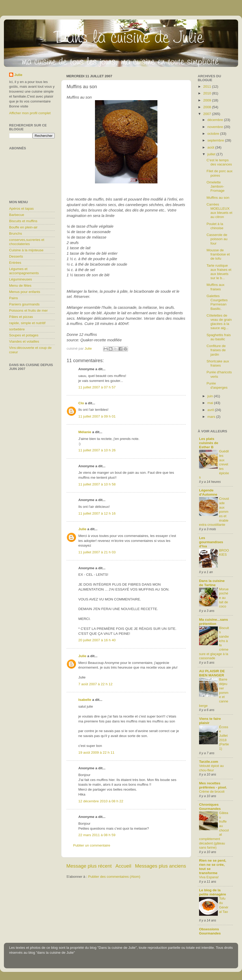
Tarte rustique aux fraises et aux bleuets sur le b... (219, 272)
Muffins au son (218, 198)
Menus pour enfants (25, 292)
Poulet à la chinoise (215, 226)
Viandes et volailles (24, 341)
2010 (208, 93)
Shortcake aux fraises (218, 363)
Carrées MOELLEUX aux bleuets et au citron (219, 211)
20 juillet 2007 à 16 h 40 (97, 640)
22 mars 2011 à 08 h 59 (97, 835)
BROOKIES (224, 553)
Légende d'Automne (208, 492)
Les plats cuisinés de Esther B (209, 443)
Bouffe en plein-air (23, 227)
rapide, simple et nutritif (27, 323)
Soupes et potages (24, 335)
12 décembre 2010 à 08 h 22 (101, 801)
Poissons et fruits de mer (28, 310)
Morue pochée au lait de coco (224, 598)
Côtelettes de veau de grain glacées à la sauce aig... (219, 322)
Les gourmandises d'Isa (211, 542)
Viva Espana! (209, 877)
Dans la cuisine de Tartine (212, 583)
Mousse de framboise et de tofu (218, 254)
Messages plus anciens (161, 866)
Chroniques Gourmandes (210, 807)
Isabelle (85, 700)
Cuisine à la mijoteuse (26, 250)
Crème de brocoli (212, 792)
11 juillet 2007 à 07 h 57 (97, 387)
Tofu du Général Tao (224, 905)
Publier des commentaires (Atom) (114, 877)
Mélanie (85, 432)
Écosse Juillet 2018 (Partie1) (224, 738)
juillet (212, 154)
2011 (208, 87)
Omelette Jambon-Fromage (216, 186)
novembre (216, 127)
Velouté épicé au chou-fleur (211, 768)
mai (211, 403)
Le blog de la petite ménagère (213, 892)
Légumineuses (21, 279)
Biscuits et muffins (23, 221)
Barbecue (17, 215)
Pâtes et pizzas (21, 317)
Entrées (15, 263)
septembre (216, 140)
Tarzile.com (209, 762)
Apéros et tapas (21, 209)
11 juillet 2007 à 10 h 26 (97, 450)
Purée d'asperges (217, 385)
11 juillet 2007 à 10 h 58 (97, 484)
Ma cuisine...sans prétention (214, 622)
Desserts (16, 256)
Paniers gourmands (24, 304)
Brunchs (16, 233)
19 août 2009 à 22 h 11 (96, 752)
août (211, 147)
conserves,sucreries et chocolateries (27, 242)
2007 (208, 114)
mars (212, 417)
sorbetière (17, 329)
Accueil (123, 866)
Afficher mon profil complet (30, 113)
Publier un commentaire (92, 845)
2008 (208, 107)
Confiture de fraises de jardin (216, 350)
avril (211, 410)
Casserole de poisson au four (217, 239)
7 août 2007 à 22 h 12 (95, 684)
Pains (14, 298)
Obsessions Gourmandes (210, 931)
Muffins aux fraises (216, 287)
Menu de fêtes (20, 286)
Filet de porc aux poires (220, 173)
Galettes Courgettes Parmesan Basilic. (217, 302)
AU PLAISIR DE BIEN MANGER (212, 673)
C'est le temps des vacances (219, 162)
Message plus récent (89, 866)
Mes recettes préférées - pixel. (213, 785)
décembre (216, 120)
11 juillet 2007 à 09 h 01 (97, 416)
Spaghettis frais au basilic (219, 337)
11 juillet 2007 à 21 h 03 (97, 552)
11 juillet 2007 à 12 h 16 (97, 513)
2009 (208, 100)
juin (211, 396)
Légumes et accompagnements (24, 271)
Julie (82, 529)
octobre (214, 134)
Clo (81, 403)
